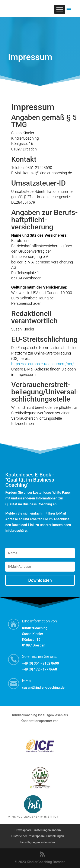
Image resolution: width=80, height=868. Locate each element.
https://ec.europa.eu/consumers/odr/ (43, 364)
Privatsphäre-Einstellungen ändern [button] (38, 830)
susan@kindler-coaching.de (43, 687)
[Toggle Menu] (60, 9)
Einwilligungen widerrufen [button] (38, 842)
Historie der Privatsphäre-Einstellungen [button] (38, 836)
